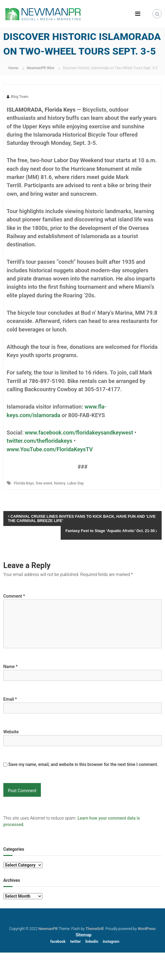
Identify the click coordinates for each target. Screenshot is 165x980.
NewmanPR (48, 929)
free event (44, 483)
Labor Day (76, 483)
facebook (58, 942)
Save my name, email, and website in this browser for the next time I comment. (83, 764)
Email (10, 699)
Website (11, 732)
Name (11, 667)
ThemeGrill (94, 929)
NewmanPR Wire (41, 68)
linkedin (92, 942)
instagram (111, 942)
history (60, 483)
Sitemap (84, 935)
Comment (14, 596)
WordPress (147, 929)
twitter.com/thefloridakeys (39, 441)
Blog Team (20, 97)
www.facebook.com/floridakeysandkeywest (79, 433)
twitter (75, 942)
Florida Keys (24, 483)
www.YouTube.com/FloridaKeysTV (50, 449)
